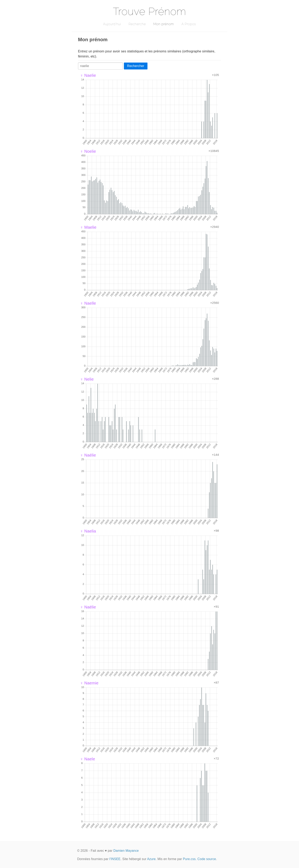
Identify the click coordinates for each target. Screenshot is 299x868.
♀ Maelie (88, 227)
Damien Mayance (126, 851)
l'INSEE (115, 859)
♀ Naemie (89, 683)
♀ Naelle (88, 303)
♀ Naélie (88, 455)
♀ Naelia (88, 531)
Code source (207, 859)
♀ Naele (88, 759)
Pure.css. (190, 859)
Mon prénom (164, 24)
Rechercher (136, 66)
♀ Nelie (87, 379)
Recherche (137, 24)
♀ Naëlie (88, 607)
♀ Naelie (88, 75)
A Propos (189, 24)
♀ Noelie (88, 151)
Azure (151, 859)
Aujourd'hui (112, 24)
